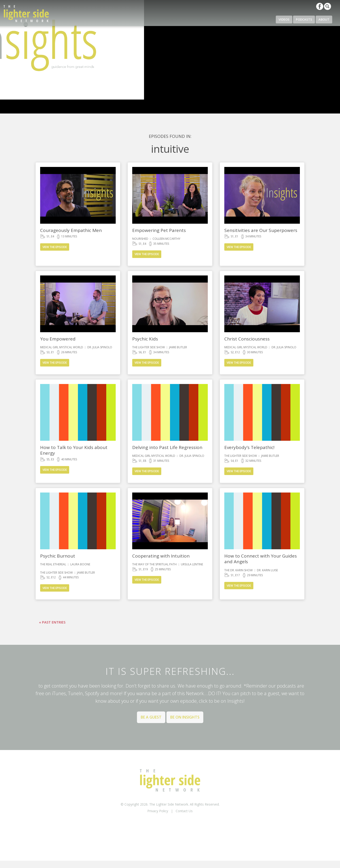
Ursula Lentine (192, 564)
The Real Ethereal (53, 564)
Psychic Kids (145, 339)
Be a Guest (151, 717)
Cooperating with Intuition (161, 556)
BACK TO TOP (170, 823)
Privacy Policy (158, 811)
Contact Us (184, 811)
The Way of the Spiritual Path (154, 564)
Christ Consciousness (247, 339)
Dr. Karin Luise (267, 570)
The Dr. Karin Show (238, 570)
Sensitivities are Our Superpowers (261, 230)
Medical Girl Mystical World (62, 347)
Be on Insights (185, 717)
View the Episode (55, 247)
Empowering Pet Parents (159, 230)
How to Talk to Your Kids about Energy (74, 450)
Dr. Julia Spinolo (100, 347)
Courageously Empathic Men (71, 230)
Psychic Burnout (58, 556)
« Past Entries (52, 622)
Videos (284, 19)
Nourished (140, 239)
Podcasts (304, 19)
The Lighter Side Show (149, 347)
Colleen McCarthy (166, 239)
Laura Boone (80, 564)
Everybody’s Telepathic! (249, 447)
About (324, 19)
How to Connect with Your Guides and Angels (261, 559)
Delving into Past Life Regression (167, 447)
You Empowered (58, 339)
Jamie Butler (178, 347)
